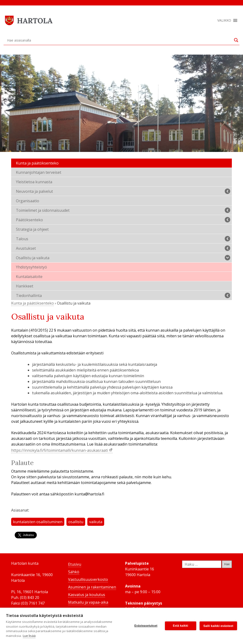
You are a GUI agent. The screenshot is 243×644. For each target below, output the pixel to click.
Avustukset (123, 248)
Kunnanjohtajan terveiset (39, 172)
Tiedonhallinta (123, 295)
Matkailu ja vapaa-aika (88, 602)
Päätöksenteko (123, 220)
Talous (123, 239)
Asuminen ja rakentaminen (92, 587)
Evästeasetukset (146, 626)
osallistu (76, 522)
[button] (224, 20)
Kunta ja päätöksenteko (37, 163)
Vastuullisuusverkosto (88, 579)
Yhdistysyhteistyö (31, 267)
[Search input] (119, 40)
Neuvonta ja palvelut (123, 191)
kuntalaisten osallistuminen (38, 522)
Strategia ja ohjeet (32, 229)
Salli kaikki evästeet (218, 626)
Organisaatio (28, 201)
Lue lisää (29, 636)
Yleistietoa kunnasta (34, 182)
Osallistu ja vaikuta (123, 258)
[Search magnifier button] (236, 40)
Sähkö (74, 572)
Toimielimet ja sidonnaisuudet (123, 210)
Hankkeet (25, 286)
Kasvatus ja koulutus (87, 595)
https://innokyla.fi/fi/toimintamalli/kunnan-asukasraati (60, 450)
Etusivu (75, 564)
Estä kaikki (181, 626)
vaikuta (96, 522)
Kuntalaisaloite (29, 277)
